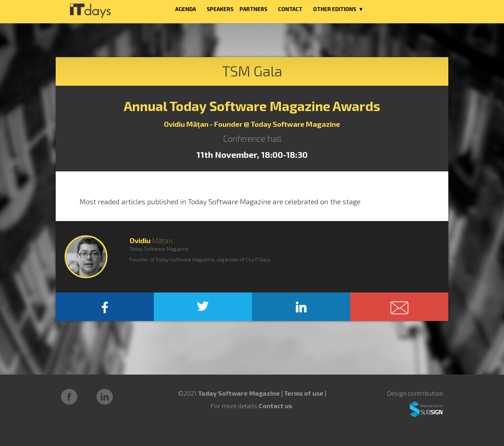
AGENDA (186, 9)
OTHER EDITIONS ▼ (338, 9)
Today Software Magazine (239, 393)
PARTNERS (253, 9)
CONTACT (290, 9)
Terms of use (304, 393)
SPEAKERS (220, 9)
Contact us (275, 406)
